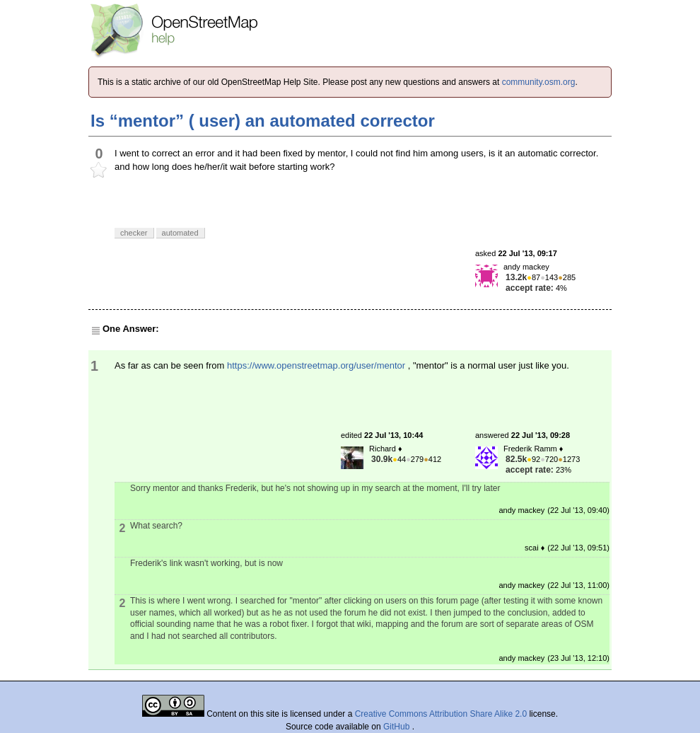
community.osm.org (539, 82)
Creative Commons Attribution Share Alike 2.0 (441, 714)
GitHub (398, 727)
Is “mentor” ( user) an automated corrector (263, 121)
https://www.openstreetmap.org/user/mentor (316, 365)
